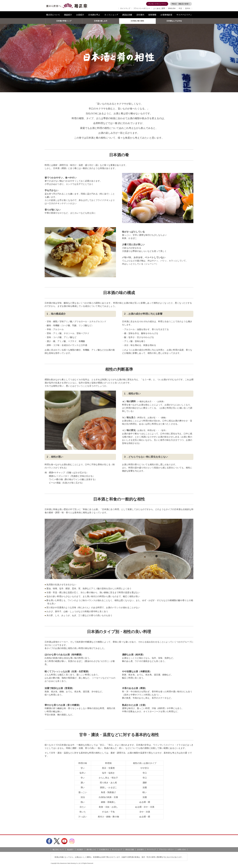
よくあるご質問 (159, 8)
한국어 (188, 8)
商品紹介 (68, 15)
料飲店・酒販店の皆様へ (181, 4)
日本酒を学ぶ (94, 15)
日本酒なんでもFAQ (174, 22)
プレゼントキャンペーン (157, 4)
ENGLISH (172, 8)
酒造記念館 (127, 15)
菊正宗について (53, 15)
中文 (180, 8)
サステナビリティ (184, 15)
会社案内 (140, 15)
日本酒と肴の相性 (137, 22)
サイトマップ (125, 8)
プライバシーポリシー (142, 8)
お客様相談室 (166, 15)
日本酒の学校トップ (64, 22)
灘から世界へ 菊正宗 (67, 6)
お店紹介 (80, 15)
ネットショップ (111, 15)
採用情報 (152, 15)
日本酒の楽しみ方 (101, 22)
